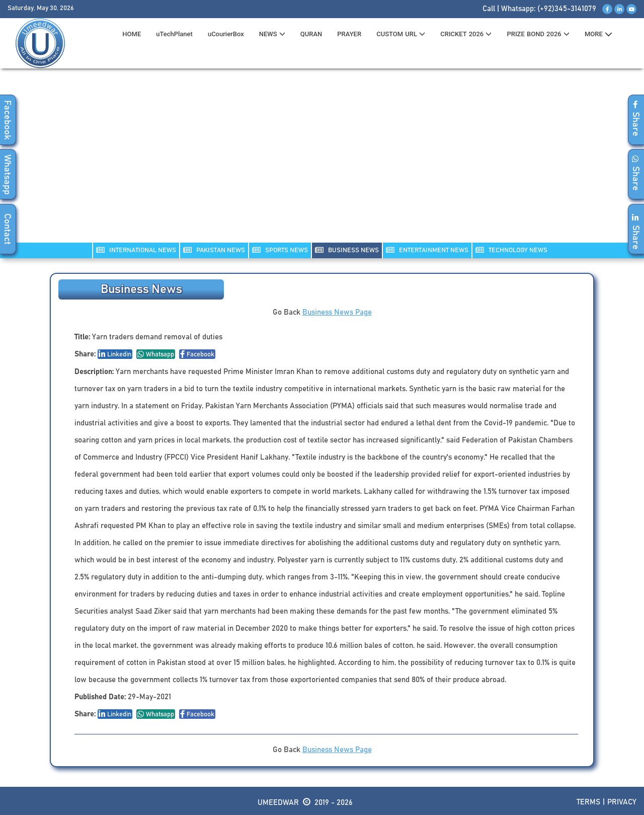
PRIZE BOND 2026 (538, 34)
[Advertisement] (322, 162)
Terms (588, 802)
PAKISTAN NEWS (214, 250)
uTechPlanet (174, 34)
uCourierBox (226, 34)
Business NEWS (347, 250)
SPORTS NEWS (280, 250)
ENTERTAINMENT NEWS (427, 250)
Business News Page (337, 312)
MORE (598, 34)
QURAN (311, 34)
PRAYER (349, 34)
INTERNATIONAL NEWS (136, 250)
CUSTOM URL (401, 34)
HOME (132, 34)
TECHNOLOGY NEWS (511, 250)
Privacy (622, 802)
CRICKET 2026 (466, 34)
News (272, 34)
